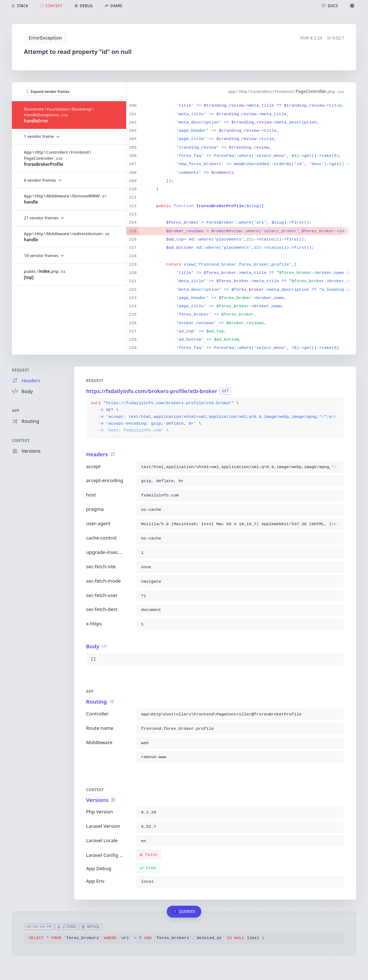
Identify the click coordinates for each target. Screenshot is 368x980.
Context (21, 440)
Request (20, 370)
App (16, 411)
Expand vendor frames (48, 92)
